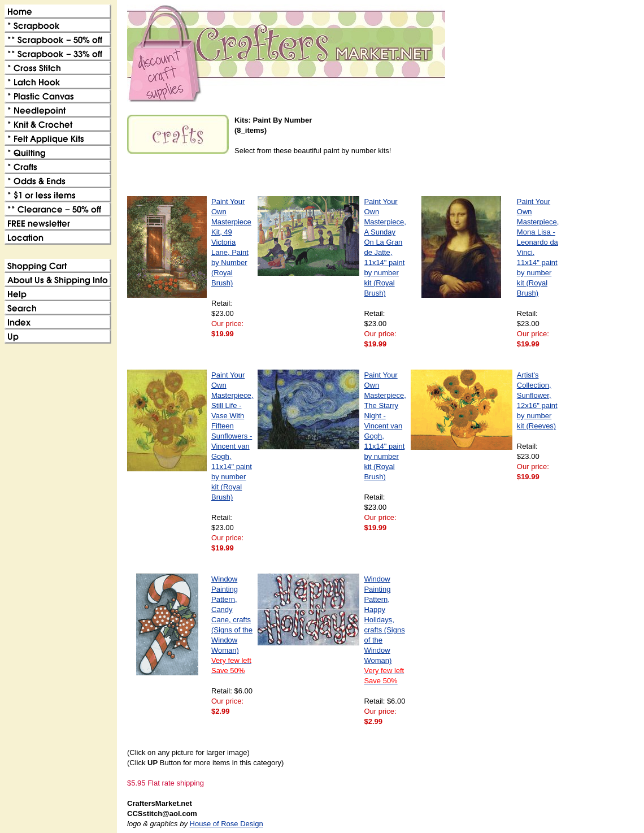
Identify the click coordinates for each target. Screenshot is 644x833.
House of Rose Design (227, 824)
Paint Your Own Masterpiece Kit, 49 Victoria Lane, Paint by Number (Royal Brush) (231, 242)
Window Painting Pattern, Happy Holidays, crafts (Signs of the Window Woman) (384, 630)
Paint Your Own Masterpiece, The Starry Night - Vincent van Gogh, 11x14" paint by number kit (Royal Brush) (385, 426)
